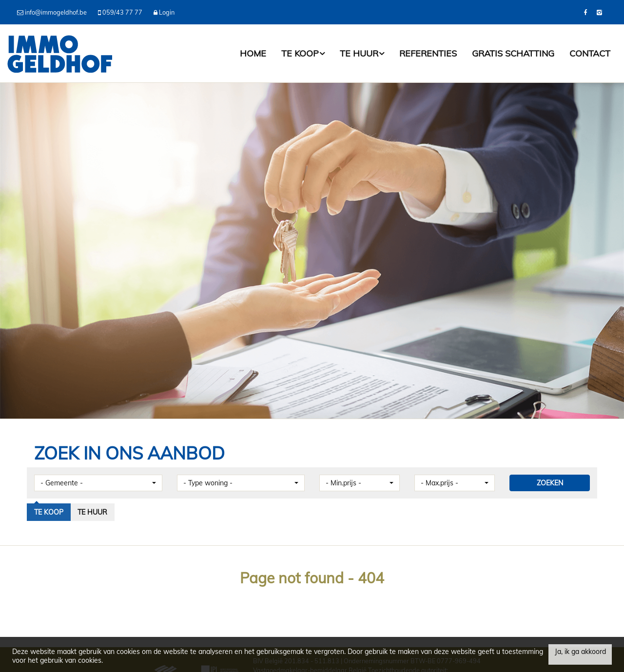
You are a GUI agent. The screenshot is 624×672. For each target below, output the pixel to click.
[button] (98, 483)
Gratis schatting (513, 53)
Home (253, 53)
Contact (590, 53)
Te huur (362, 53)
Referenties (428, 53)
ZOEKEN (550, 483)
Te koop (303, 53)
